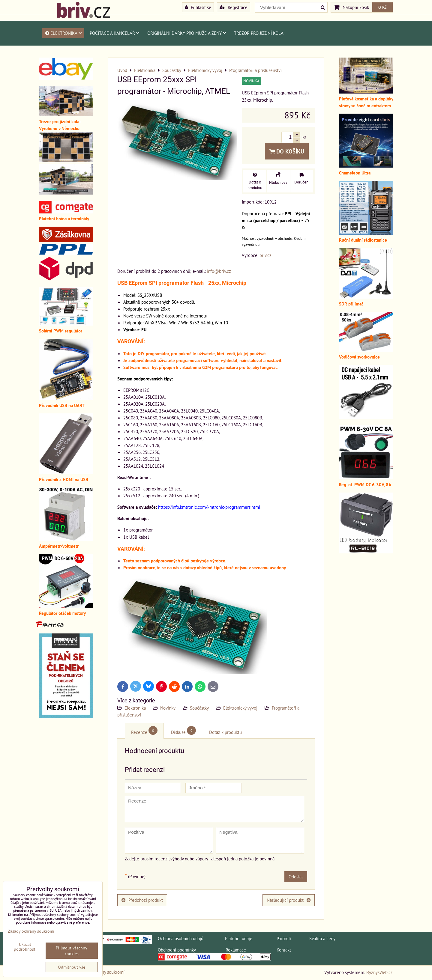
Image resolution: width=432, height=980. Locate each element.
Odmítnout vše (72, 967)
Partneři (284, 938)
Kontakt (284, 950)
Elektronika (63, 33)
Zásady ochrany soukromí (31, 931)
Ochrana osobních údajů (181, 938)
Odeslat (296, 877)
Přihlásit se (198, 7)
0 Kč (382, 7)
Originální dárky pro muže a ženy (187, 33)
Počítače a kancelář (115, 33)
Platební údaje (239, 938)
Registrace (234, 7)
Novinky (168, 708)
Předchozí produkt (142, 900)
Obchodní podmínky (177, 950)
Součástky (199, 708)
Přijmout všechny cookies (72, 951)
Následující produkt (289, 900)
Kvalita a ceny (322, 938)
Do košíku (287, 151)
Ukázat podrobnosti (25, 947)
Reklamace (236, 950)
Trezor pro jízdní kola (259, 33)
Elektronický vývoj (240, 708)
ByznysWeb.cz (379, 972)
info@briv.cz (219, 271)
